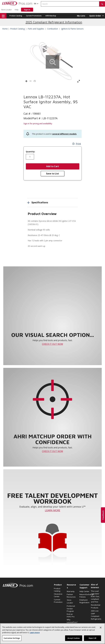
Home (5, 29)
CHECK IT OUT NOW (52, 344)
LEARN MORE (52, 510)
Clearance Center (58, 595)
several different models (64, 134)
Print (77, 144)
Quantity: (30, 152)
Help (17, 10)
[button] (102, 4)
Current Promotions (34, 16)
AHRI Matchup (51, 16)
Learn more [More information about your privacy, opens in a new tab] (35, 633)
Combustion (53, 29)
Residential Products (96, 606)
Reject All (92, 639)
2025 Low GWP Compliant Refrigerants (96, 615)
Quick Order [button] (95, 16)
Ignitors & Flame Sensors (72, 29)
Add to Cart (53, 166)
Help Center (84, 591)
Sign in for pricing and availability (38, 123)
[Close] (101, 629)
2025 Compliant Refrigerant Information (54, 22)
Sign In (27, 10)
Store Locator (6, 10)
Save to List (52, 174)
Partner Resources (71, 596)
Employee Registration (84, 601)
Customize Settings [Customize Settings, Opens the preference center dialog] (12, 639)
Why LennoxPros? (72, 621)
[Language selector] (35, 4)
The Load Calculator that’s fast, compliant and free (95, 596)
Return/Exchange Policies (84, 596)
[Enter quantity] (30, 157)
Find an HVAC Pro (71, 615)
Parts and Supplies (36, 29)
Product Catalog (16, 16)
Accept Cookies (74, 639)
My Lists (81, 16)
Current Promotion (58, 601)
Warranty (71, 591)
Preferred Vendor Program (71, 608)
